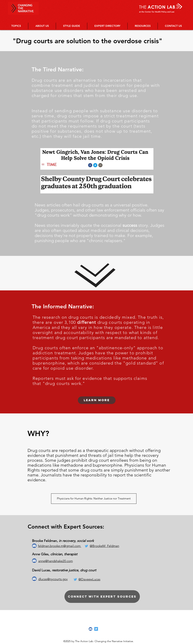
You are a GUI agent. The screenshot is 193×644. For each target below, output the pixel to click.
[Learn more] (97, 400)
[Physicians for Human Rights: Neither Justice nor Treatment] (94, 499)
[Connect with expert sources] (102, 597)
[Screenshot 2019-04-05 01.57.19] (90, 629)
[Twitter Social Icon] (96, 629)
